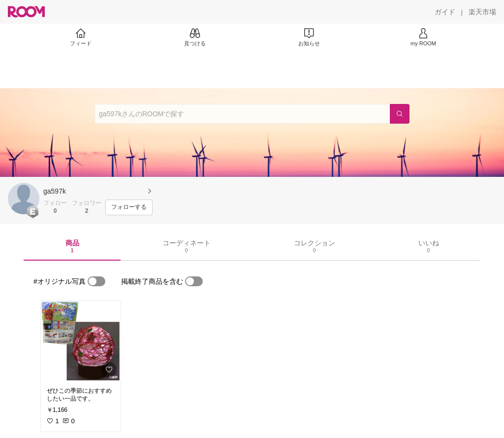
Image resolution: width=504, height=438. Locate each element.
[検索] (400, 114)
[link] (81, 341)
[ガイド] (445, 12)
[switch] (96, 281)
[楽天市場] (482, 12)
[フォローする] (129, 207)
